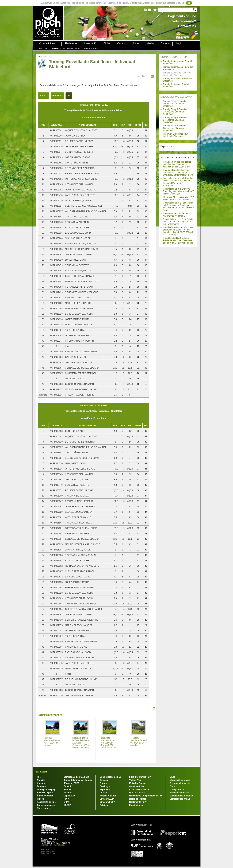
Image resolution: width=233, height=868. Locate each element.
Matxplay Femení (138, 783)
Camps (121, 43)
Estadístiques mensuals (182, 796)
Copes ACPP (70, 796)
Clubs (107, 43)
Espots (165, 43)
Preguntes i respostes (180, 783)
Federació (71, 43)
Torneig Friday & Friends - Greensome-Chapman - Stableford (175, 104)
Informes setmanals (179, 793)
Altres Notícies (137, 786)
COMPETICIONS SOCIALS (176, 57)
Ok (189, 3)
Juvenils (68, 793)
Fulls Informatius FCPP (141, 777)
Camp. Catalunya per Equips (78, 780)
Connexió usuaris (46, 805)
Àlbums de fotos (45, 796)
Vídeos (41, 799)
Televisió (104, 780)
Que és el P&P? (137, 793)
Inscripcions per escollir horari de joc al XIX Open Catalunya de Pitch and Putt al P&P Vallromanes (178, 182)
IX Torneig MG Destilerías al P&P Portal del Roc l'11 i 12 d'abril (178, 198)
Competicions (47, 43)
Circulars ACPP (107, 799)
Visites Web (135, 780)
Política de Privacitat (49, 851)
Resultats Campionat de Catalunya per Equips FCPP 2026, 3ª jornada (109, 743)
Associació (90, 43)
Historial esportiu (46, 793)
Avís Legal (45, 849)
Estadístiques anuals (180, 799)
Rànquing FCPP (71, 783)
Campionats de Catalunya (76, 777)
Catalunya (105, 786)
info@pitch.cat (47, 845)
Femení (67, 786)
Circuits (104, 793)
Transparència (177, 789)
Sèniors (67, 789)
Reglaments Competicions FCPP (146, 796)
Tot (69, 95)
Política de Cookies (49, 853)
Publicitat (104, 805)
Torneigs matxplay (46, 789)
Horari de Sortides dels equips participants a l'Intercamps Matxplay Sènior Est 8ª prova (177, 164)
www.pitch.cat (59, 845)
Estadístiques (136, 805)
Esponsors (105, 789)
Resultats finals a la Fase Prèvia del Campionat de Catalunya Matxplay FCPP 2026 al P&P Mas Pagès (179, 206)
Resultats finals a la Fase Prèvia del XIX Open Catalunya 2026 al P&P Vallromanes (178, 222)
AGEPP (67, 805)
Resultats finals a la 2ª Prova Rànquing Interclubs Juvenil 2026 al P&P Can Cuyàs (179, 191)
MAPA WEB (41, 772)
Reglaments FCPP (138, 802)
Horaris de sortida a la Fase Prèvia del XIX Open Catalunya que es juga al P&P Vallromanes (178, 240)
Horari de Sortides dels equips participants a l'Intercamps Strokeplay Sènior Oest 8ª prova (178, 173)
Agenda (41, 783)
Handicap (57, 95)
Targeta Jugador (108, 796)
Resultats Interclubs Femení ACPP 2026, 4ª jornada (176, 215)
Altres (136, 43)
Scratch (43, 95)
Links (172, 777)
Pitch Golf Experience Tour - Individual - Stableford (176, 135)
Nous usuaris (44, 808)
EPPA (66, 802)
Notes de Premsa (138, 799)
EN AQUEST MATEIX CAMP (176, 97)
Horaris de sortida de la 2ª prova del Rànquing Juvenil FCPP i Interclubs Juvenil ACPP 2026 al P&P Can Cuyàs (178, 231)
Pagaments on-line (46, 802)
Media (150, 43)
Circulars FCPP (107, 802)
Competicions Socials (71, 48)
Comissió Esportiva (139, 789)
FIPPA (66, 799)
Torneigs (41, 786)
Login (179, 43)
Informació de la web (180, 780)
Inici (47, 48)
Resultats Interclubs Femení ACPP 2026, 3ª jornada (138, 742)
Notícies (55, 48)
